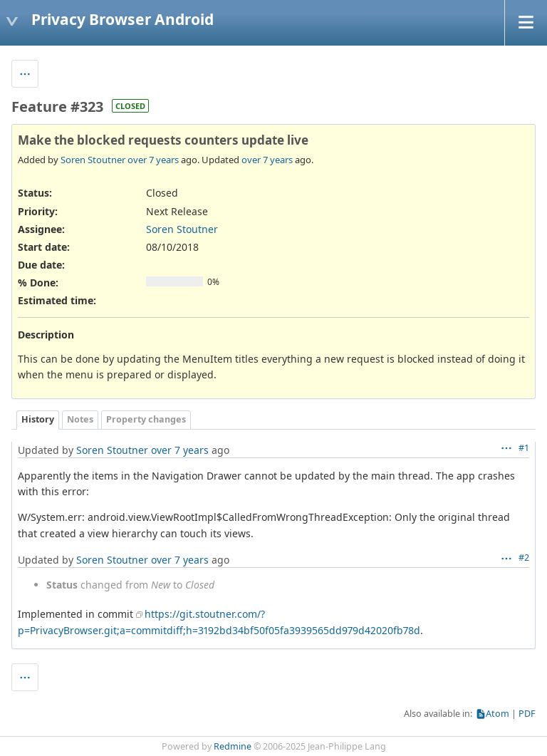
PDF (527, 714)
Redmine (233, 746)
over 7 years (153, 160)
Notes (80, 419)
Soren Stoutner (93, 160)
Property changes (146, 419)
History (38, 419)
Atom (497, 714)
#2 (524, 558)
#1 (524, 448)
